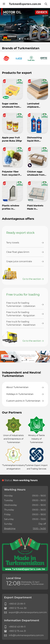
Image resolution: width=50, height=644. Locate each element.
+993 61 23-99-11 (15, 604)
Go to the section (32, 279)
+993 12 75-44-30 (15, 608)
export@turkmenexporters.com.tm (25, 612)
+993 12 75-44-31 (15, 631)
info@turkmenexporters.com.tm (24, 635)
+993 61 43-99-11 (15, 627)
